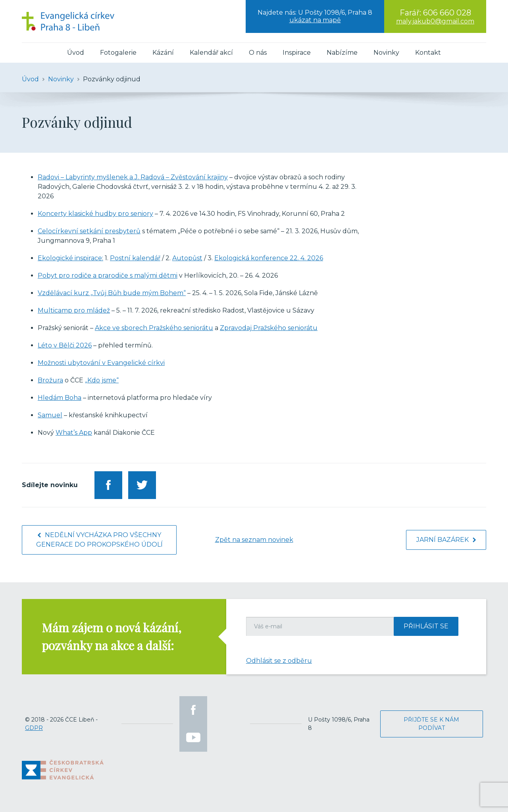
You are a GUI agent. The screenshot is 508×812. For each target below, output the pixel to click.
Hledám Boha (60, 398)
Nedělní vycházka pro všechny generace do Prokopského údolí (99, 540)
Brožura (50, 380)
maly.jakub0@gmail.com (435, 21)
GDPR (34, 728)
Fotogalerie (118, 53)
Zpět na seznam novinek (254, 540)
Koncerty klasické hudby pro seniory (95, 214)
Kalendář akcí (211, 53)
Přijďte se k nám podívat (431, 724)
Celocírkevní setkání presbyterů (89, 231)
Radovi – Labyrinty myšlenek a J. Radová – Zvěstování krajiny (133, 177)
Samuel (50, 415)
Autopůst (187, 258)
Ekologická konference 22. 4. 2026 (269, 258)
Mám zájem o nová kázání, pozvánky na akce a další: (112, 636)
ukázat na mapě (315, 20)
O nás (258, 53)
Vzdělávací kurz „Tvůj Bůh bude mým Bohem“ (112, 293)
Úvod (76, 53)
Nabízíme (342, 53)
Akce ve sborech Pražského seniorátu (154, 328)
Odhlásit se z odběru (279, 661)
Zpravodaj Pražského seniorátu (269, 328)
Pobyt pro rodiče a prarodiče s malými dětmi (108, 275)
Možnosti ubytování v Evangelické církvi (101, 363)
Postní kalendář (135, 258)
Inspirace (297, 53)
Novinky (386, 53)
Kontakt (428, 53)
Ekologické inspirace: (70, 258)
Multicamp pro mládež (74, 310)
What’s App (74, 433)
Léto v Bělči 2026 (65, 345)
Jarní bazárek (446, 540)
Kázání (163, 53)
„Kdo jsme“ (102, 380)
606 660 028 (447, 13)
